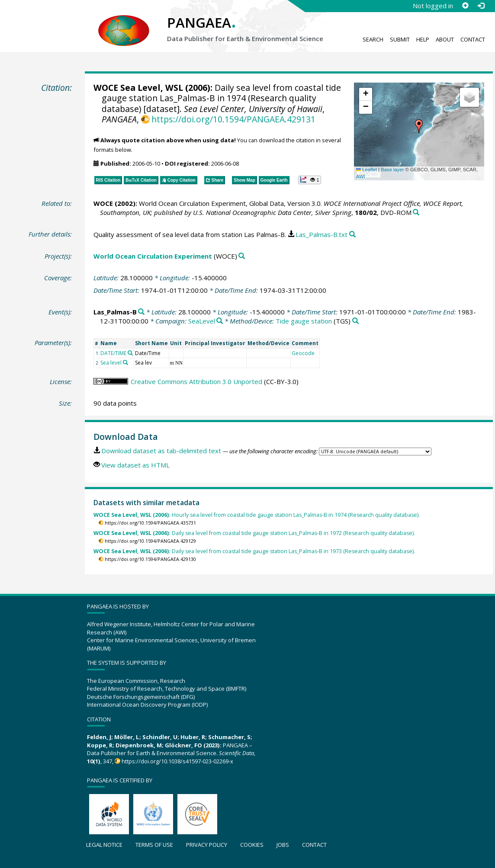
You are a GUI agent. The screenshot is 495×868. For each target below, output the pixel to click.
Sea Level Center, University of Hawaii (253, 109)
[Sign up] (465, 6)
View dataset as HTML (135, 465)
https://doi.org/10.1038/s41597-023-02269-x (177, 761)
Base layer (392, 170)
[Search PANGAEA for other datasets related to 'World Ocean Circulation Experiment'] (242, 256)
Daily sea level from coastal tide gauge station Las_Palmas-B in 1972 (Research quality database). (254, 533)
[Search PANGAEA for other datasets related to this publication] (416, 213)
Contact (473, 39)
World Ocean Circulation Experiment (153, 256)
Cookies (252, 845)
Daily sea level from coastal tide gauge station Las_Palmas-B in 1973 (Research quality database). (254, 551)
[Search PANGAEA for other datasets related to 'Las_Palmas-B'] (141, 312)
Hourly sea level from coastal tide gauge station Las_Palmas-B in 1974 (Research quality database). (257, 515)
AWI (361, 176)
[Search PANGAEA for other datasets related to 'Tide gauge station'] (355, 321)
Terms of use (154, 845)
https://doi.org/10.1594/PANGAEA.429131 (233, 119)
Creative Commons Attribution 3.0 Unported (196, 381)
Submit (400, 39)
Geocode (303, 353)
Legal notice (104, 845)
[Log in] (481, 6)
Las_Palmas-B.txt (321, 234)
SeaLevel (202, 321)
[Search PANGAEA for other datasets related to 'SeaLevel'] (220, 321)
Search (373, 39)
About (445, 39)
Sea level (111, 363)
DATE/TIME (113, 353)
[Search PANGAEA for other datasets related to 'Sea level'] (125, 362)
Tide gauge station (304, 321)
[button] (419, 126)
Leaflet (366, 170)
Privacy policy (207, 845)
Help (423, 39)
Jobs (283, 845)
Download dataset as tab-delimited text (161, 451)
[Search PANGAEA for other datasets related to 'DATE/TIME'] (130, 353)
